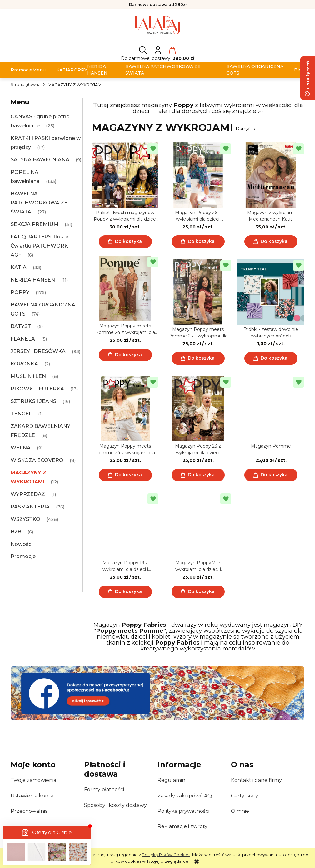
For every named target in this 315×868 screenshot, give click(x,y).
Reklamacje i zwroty (182, 826)
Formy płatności (104, 790)
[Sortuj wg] (269, 128)
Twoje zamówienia (33, 780)
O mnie (240, 811)
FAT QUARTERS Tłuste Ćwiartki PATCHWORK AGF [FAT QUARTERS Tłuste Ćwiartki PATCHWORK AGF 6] (40, 246)
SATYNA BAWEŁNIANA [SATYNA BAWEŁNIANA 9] (40, 160)
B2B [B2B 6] (16, 532)
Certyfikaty (245, 796)
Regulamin (171, 780)
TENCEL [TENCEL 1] (21, 414)
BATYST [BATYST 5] (21, 326)
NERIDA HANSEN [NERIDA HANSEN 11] (33, 280)
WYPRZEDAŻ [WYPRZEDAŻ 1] (28, 494)
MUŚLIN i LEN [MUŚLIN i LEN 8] (28, 376)
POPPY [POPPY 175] (20, 292)
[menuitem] (22, 70)
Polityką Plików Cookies (166, 855)
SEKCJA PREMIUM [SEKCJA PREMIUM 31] (35, 224)
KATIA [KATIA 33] (19, 267)
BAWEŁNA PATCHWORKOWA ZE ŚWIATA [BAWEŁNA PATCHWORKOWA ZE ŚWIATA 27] (39, 203)
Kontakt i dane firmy (256, 780)
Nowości (22, 544)
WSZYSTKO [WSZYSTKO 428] (25, 519)
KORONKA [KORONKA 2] (24, 364)
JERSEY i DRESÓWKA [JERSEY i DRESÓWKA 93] (38, 351)
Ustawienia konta (32, 796)
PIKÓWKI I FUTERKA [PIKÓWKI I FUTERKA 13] (37, 389)
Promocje (23, 556)
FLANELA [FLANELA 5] (23, 339)
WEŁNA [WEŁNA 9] (21, 448)
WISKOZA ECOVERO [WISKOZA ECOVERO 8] (37, 460)
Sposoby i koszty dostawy (115, 805)
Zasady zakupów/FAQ (185, 796)
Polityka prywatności (183, 811)
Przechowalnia (29, 811)
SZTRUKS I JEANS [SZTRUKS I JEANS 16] (33, 401)
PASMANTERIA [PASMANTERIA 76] (30, 507)
